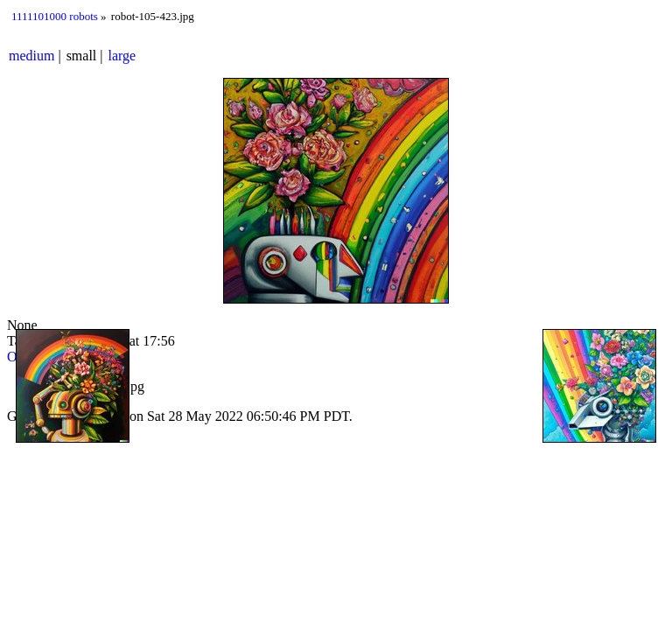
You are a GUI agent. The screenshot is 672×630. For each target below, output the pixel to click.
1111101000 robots (55, 16)
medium (31, 56)
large (122, 56)
